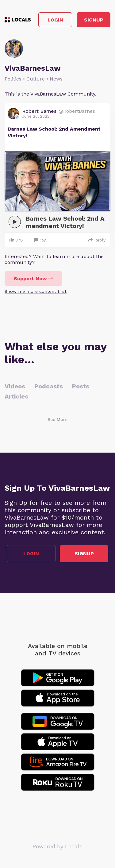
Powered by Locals (57, 846)
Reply (97, 240)
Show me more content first (36, 291)
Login (55, 20)
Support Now (33, 279)
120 (40, 241)
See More (57, 419)
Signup (94, 20)
